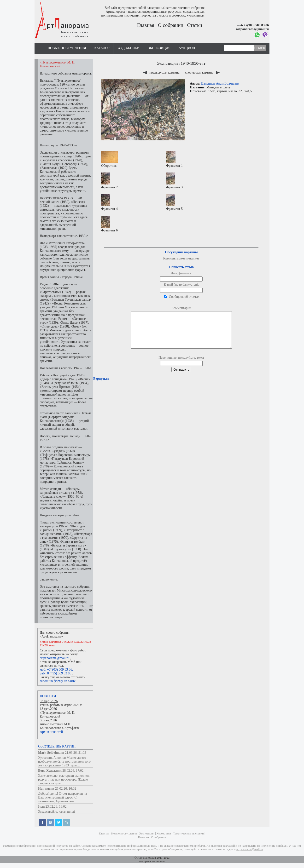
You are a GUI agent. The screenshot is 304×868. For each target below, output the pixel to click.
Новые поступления (67, 48)
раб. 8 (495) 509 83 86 (56, 673)
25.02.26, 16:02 (66, 789)
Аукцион (187, 48)
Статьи (195, 25)
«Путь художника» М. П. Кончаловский (58, 715)
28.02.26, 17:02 (73, 771)
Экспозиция (159, 48)
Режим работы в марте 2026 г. (61, 705)
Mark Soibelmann (51, 753)
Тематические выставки (188, 834)
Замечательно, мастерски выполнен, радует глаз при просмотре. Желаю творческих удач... (64, 779)
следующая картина (202, 72)
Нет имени (46, 789)
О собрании (171, 25)
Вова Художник (50, 771)
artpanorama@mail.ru (55, 658)
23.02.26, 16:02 (56, 807)
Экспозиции (167, 63)
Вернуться (101, 386)
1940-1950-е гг (193, 63)
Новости (48, 696)
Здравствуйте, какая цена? (57, 812)
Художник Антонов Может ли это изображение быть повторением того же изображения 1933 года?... (64, 762)
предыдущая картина (162, 72)
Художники (129, 48)
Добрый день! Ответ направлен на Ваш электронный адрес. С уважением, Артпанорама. (63, 797)
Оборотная (110, 159)
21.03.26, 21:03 (76, 753)
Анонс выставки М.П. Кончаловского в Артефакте (60, 726)
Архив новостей (51, 732)
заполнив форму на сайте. (58, 681)
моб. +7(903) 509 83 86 (56, 670)
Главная (146, 25)
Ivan (41, 807)
